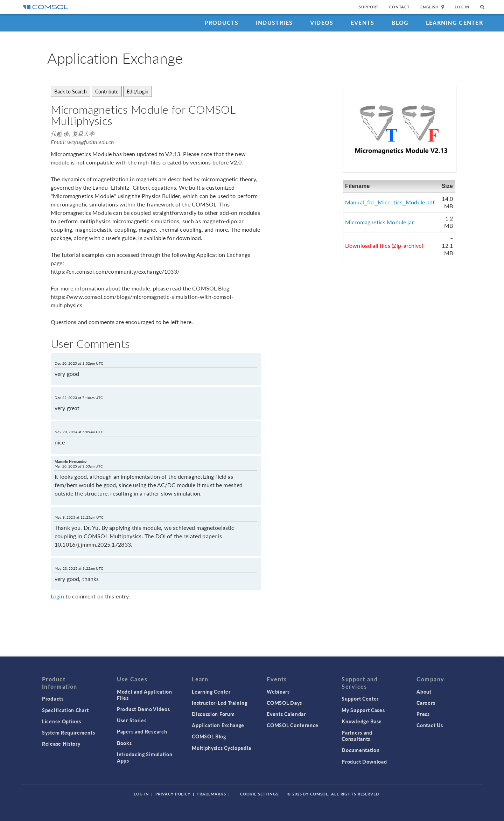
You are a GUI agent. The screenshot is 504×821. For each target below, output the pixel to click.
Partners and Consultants (357, 736)
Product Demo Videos (143, 709)
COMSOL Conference (293, 725)
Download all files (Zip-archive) (384, 245)
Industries (274, 23)
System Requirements (68, 732)
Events (363, 23)
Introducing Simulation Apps (145, 757)
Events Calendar (286, 714)
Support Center (360, 699)
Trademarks (211, 794)
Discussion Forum (213, 714)
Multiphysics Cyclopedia (221, 748)
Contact (400, 7)
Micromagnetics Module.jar (380, 222)
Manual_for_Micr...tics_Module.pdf (390, 202)
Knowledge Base (362, 721)
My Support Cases (363, 710)
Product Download (364, 762)
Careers (426, 703)
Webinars (278, 692)
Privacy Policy (173, 794)
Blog (400, 23)
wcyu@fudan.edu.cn (91, 142)
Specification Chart (65, 710)
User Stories (132, 720)
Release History (61, 744)
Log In (462, 7)
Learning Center (454, 23)
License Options (62, 721)
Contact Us (430, 725)
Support (369, 7)
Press (423, 714)
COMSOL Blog (209, 736)
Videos (322, 23)
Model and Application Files (145, 695)
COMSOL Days (284, 703)
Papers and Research (142, 731)
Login (57, 596)
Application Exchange (218, 725)
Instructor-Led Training (219, 703)
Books (124, 743)
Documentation (360, 750)
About (424, 692)
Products (221, 23)
